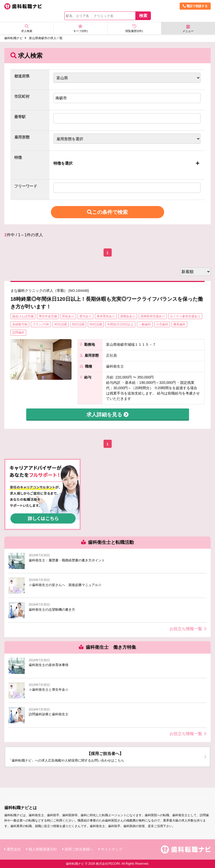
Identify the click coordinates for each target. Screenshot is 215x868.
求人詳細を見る (108, 415)
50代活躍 (78, 324)
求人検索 (27, 28)
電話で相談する (195, 6)
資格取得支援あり (153, 316)
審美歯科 (179, 324)
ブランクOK (41, 324)
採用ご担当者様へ (79, 849)
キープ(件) (80, 28)
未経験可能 (20, 324)
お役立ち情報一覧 (188, 629)
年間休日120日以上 (120, 324)
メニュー (188, 29)
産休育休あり (106, 316)
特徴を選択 (63, 163)
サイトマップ (111, 849)
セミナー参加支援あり (185, 316)
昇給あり (68, 316)
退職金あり (128, 316)
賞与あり (85, 316)
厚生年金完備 (48, 316)
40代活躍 (60, 324)
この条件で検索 (108, 212)
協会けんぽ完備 (23, 316)
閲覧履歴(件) (134, 28)
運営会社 (14, 849)
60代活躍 (96, 324)
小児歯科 (162, 324)
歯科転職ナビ (13, 38)
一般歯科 (145, 324)
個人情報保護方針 (43, 849)
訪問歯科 (18, 333)
